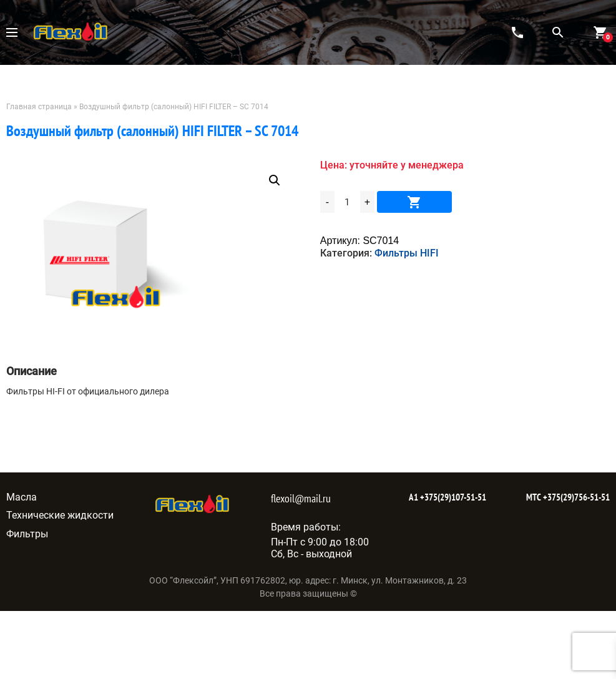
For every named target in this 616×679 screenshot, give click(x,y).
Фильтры (27, 534)
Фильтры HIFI (407, 253)
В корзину (414, 202)
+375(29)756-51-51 (575, 497)
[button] (275, 180)
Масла (22, 497)
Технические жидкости (60, 515)
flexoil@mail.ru (301, 498)
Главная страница (39, 107)
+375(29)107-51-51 (452, 497)
